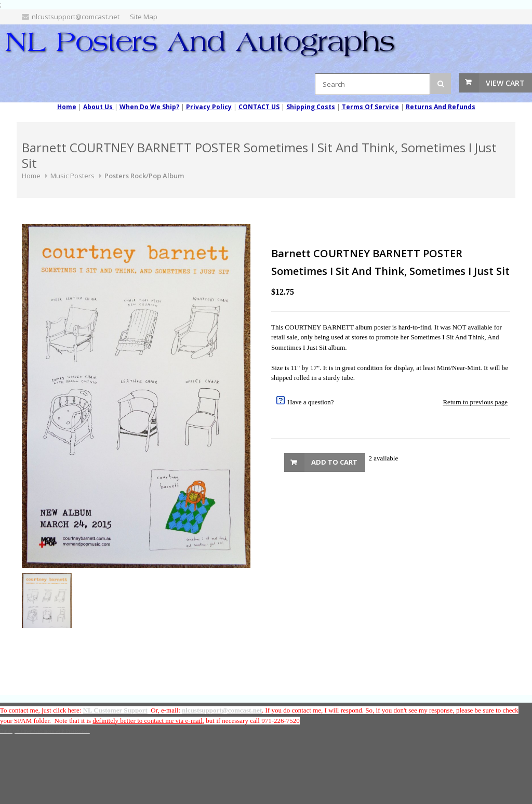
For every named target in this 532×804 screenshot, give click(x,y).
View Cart (505, 83)
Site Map (144, 17)
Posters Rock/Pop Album (144, 176)
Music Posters (72, 176)
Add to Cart (334, 462)
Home (31, 176)
